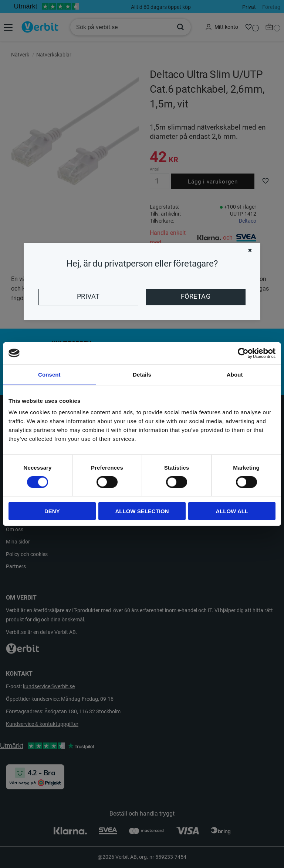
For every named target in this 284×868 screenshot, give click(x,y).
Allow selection (142, 511)
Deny (52, 511)
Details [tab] (142, 374)
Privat (88, 296)
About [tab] (235, 374)
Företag (196, 296)
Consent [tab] (49, 374)
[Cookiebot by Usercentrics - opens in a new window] (243, 353)
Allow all (232, 511)
